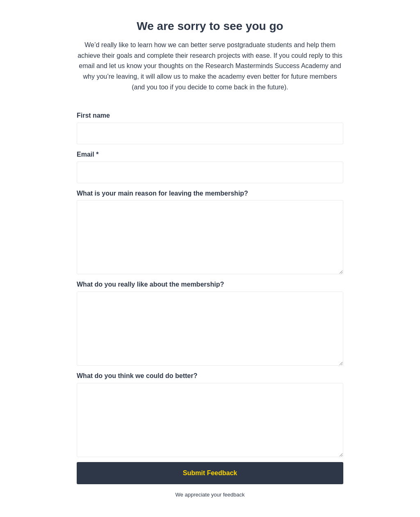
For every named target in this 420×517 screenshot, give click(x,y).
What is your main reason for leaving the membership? (162, 193)
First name (93, 115)
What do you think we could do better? (137, 376)
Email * (88, 154)
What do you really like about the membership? (150, 284)
